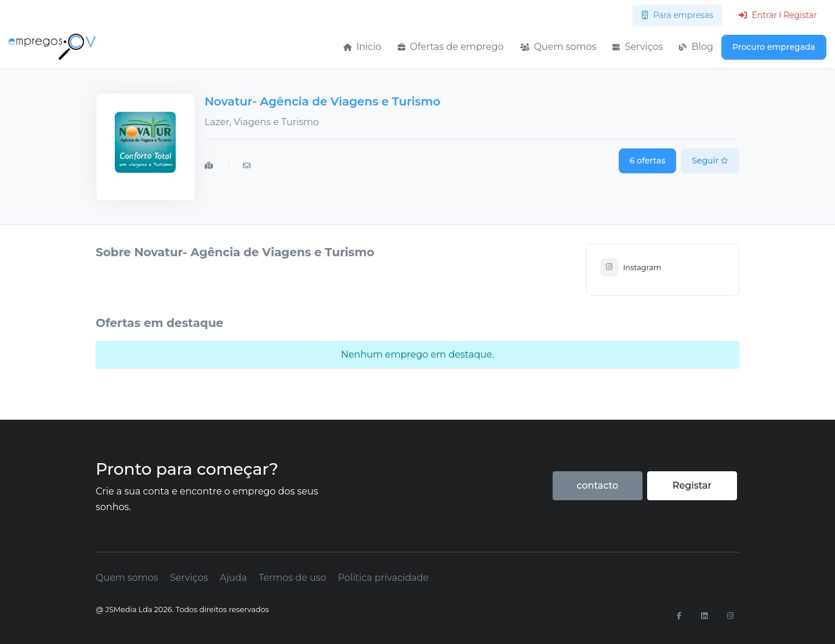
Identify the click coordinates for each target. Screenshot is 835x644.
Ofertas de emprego (451, 47)
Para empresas (678, 15)
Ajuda (233, 578)
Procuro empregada (774, 47)
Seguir (710, 161)
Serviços (638, 47)
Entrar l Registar (778, 15)
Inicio (362, 47)
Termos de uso (293, 578)
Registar (692, 485)
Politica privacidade (383, 578)
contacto (597, 485)
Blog (696, 47)
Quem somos (558, 47)
